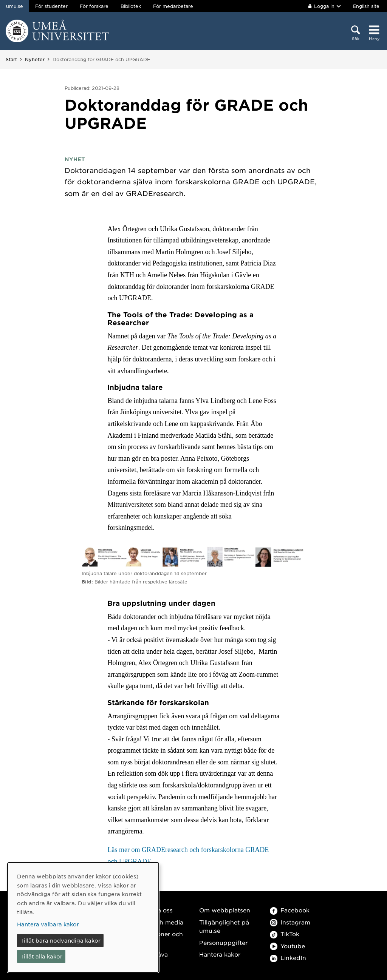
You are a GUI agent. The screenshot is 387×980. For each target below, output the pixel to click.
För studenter (51, 6)
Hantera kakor (220, 954)
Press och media (159, 922)
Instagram (290, 922)
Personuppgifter (223, 942)
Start (11, 59)
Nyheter (35, 59)
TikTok (285, 934)
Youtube (287, 946)
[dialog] (83, 917)
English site (366, 6)
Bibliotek (131, 6)
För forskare (94, 6)
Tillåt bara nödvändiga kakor (60, 940)
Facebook (290, 910)
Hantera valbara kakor (48, 924)
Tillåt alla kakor (41, 956)
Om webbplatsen (225, 910)
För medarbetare (173, 6)
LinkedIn (288, 958)
